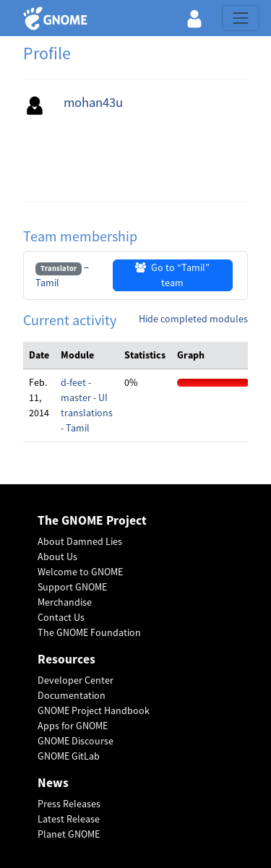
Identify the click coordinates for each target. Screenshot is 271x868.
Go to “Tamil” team (172, 275)
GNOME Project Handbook (94, 710)
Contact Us (61, 617)
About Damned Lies (80, 541)
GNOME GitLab (69, 756)
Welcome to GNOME (80, 572)
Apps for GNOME (73, 726)
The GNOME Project (92, 521)
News (53, 783)
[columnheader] (39, 356)
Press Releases (69, 804)
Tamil (47, 283)
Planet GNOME (69, 834)
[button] (194, 18)
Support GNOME (72, 587)
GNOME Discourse (76, 741)
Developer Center (76, 680)
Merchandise (65, 602)
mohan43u (93, 102)
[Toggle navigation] (241, 18)
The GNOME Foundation (89, 632)
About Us (57, 557)
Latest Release (69, 819)
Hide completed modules (193, 319)
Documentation (72, 695)
